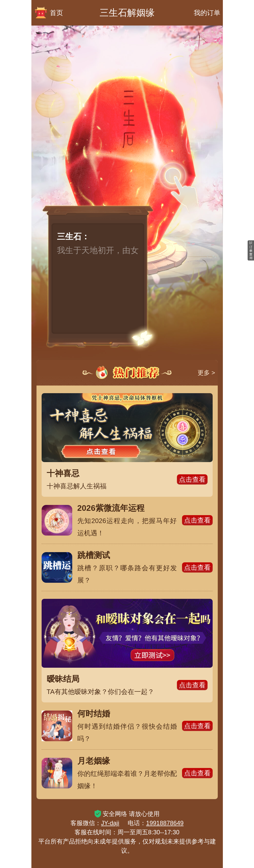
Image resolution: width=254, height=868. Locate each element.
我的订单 (207, 13)
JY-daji (110, 823)
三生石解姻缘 (127, 13)
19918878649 (165, 823)
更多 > (206, 373)
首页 (49, 13)
